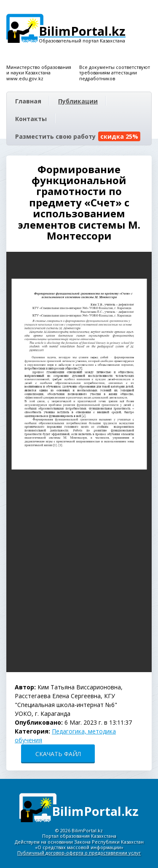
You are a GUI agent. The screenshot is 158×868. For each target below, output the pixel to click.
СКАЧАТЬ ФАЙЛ (58, 754)
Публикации (78, 101)
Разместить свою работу (78, 136)
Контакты (31, 119)
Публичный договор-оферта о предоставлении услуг (79, 853)
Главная (28, 101)
